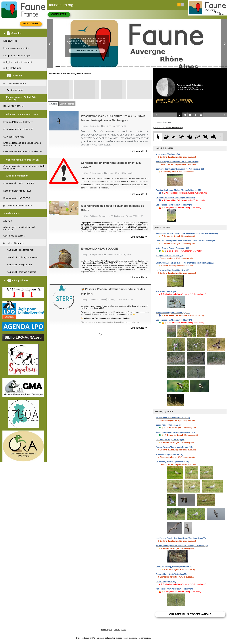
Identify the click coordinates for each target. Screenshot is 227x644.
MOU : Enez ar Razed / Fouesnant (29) (172, 248)
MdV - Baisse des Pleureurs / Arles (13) (173, 418)
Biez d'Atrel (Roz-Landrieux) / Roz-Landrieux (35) (177, 162)
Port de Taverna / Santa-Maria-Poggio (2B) (174, 447)
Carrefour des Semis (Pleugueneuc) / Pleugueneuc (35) (180, 169)
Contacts (117, 630)
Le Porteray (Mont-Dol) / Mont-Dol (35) (172, 270)
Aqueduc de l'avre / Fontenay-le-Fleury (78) (175, 589)
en (182, 5)
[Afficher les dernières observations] (168, 128)
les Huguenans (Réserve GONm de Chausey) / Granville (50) (182, 546)
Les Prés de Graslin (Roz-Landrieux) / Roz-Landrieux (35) (181, 538)
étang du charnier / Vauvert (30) (170, 256)
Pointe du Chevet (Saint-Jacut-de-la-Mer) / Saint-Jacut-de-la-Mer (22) (186, 241)
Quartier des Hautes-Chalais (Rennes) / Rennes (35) (178, 190)
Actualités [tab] (53, 104)
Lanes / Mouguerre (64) (166, 582)
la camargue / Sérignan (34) (168, 154)
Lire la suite (139, 151)
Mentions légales (106, 630)
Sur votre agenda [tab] (67, 104)
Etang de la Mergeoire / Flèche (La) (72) (173, 313)
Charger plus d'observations (190, 614)
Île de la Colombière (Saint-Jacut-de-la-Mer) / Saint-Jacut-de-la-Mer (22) (187, 233)
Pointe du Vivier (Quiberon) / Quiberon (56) (174, 567)
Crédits (124, 630)
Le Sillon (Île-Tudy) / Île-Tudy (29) (170, 440)
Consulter (59, 14)
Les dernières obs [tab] (163, 122)
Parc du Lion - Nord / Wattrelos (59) (171, 574)
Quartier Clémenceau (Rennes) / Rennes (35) (175, 198)
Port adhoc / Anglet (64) (166, 291)
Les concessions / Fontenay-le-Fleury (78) (174, 205)
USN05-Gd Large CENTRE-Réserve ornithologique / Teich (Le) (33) (185, 263)
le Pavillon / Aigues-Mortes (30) (169, 454)
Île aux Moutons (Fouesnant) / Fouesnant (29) (176, 432)
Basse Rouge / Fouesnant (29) (169, 425)
